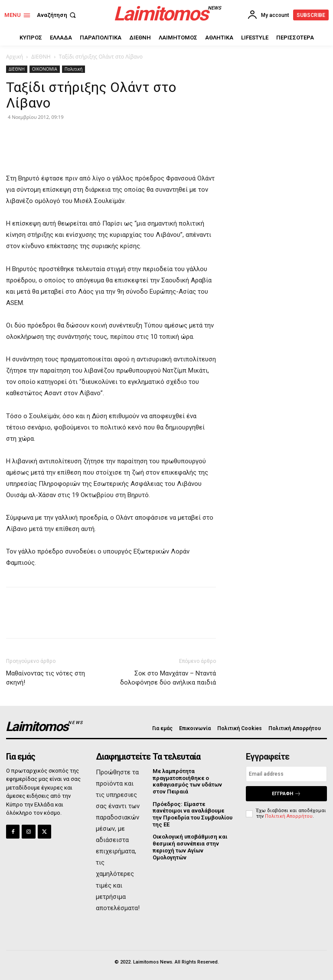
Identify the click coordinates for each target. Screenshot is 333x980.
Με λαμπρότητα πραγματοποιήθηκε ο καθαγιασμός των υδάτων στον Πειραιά (187, 781)
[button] (57, 15)
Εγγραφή (286, 794)
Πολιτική (74, 69)
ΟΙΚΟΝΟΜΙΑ (45, 69)
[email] (286, 774)
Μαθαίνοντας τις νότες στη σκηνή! (46, 678)
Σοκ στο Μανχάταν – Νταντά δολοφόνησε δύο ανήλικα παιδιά (168, 678)
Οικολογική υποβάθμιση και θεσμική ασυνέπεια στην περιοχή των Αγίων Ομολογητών (190, 847)
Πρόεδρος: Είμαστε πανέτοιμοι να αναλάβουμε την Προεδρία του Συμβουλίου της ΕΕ (193, 814)
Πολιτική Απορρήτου (289, 816)
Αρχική (15, 57)
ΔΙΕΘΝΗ (41, 57)
